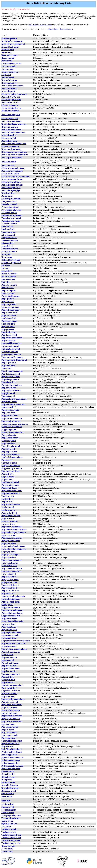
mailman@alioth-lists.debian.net (59, 29)
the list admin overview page (40, 25)
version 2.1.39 (8, 863)
